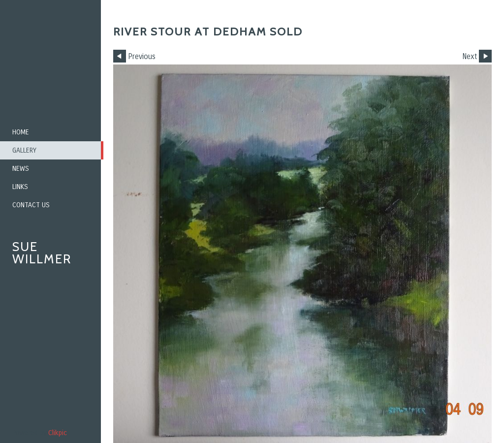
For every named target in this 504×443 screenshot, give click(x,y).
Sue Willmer (42, 253)
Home (21, 132)
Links (20, 187)
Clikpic (58, 433)
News (21, 169)
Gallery (24, 150)
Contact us (31, 205)
